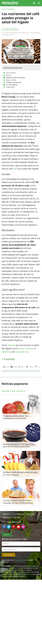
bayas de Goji (22, 352)
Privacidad (30, 514)
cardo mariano (26, 348)
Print (7, 367)
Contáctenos (19, 514)
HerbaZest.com (20, 560)
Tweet (31, 367)
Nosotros (7, 514)
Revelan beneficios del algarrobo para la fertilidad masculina (19, 445)
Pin (38, 367)
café (15, 169)
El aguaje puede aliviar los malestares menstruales (15, 417)
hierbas (11, 345)
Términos (7, 517)
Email (15, 367)
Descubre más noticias (13, 391)
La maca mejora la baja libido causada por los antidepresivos (18, 502)
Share (22, 367)
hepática (6, 352)
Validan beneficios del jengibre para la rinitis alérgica (20, 473)
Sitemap (17, 517)
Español (7, 535)
